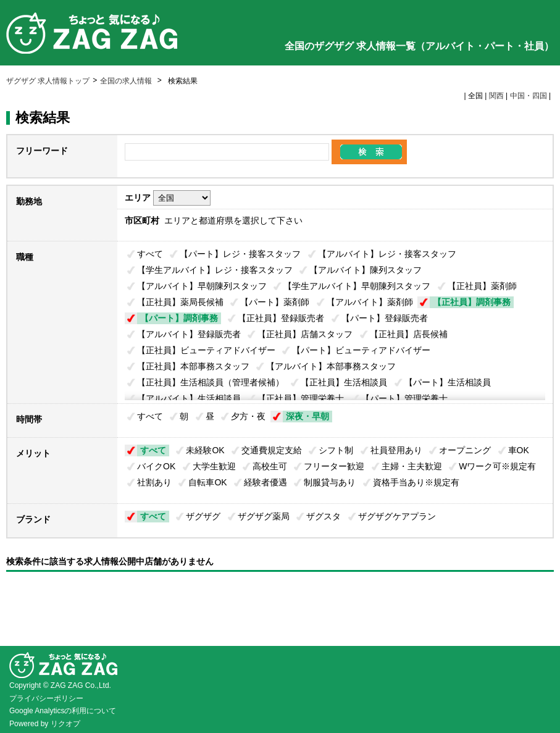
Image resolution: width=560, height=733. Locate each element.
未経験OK (205, 450)
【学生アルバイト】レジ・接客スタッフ (215, 270)
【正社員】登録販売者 (281, 318)
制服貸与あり (330, 482)
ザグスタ (324, 516)
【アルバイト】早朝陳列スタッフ (202, 286)
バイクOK (156, 466)
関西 (496, 96)
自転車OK (207, 482)
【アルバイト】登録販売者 (189, 334)
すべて (150, 254)
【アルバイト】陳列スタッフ (366, 270)
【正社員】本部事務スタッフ (193, 366)
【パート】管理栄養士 (404, 398)
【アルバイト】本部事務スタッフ (331, 366)
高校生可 (270, 466)
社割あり (154, 482)
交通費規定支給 (272, 450)
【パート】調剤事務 (179, 318)
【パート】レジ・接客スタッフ (240, 254)
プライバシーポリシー (46, 698)
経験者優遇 (265, 482)
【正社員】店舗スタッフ (305, 334)
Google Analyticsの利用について (63, 711)
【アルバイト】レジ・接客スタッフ (387, 254)
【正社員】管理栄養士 (301, 398)
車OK (519, 450)
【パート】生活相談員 (448, 382)
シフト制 (336, 450)
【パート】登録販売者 (385, 318)
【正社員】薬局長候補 (180, 302)
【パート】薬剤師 (275, 302)
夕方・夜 (248, 416)
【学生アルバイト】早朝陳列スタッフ (357, 286)
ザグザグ (203, 516)
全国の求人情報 (127, 81)
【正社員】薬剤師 (482, 286)
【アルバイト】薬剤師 (370, 302)
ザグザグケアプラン (397, 516)
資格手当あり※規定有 (416, 482)
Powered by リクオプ (45, 724)
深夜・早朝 (307, 416)
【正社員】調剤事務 (472, 302)
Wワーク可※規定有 (497, 466)
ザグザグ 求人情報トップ (48, 81)
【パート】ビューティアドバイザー (361, 350)
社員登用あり (396, 450)
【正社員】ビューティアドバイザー (206, 350)
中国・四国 (529, 96)
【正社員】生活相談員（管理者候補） (211, 382)
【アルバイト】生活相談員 (189, 398)
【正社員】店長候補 (409, 334)
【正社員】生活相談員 (344, 382)
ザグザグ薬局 (264, 516)
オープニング (465, 450)
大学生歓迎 (214, 466)
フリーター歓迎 (334, 466)
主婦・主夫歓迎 (412, 466)
